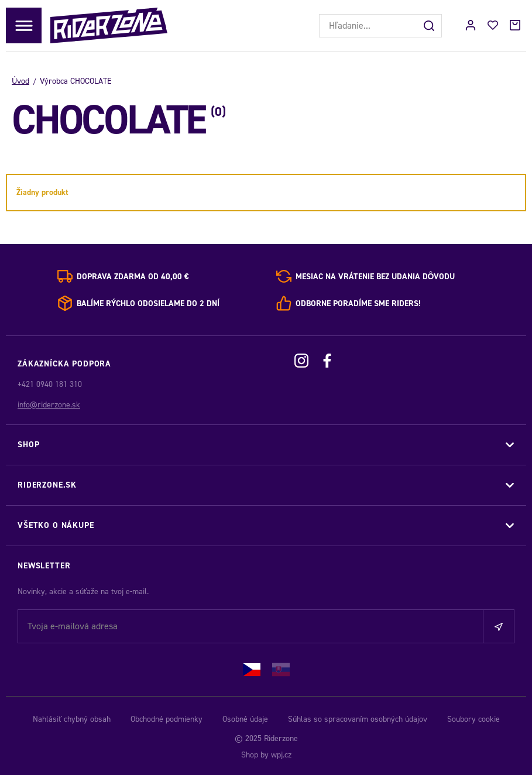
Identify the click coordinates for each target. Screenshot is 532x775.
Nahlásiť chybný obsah (72, 719)
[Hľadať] (430, 26)
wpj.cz (281, 755)
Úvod (20, 81)
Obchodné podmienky (167, 719)
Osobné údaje (245, 719)
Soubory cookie (473, 719)
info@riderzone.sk (49, 405)
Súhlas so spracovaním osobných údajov (358, 719)
